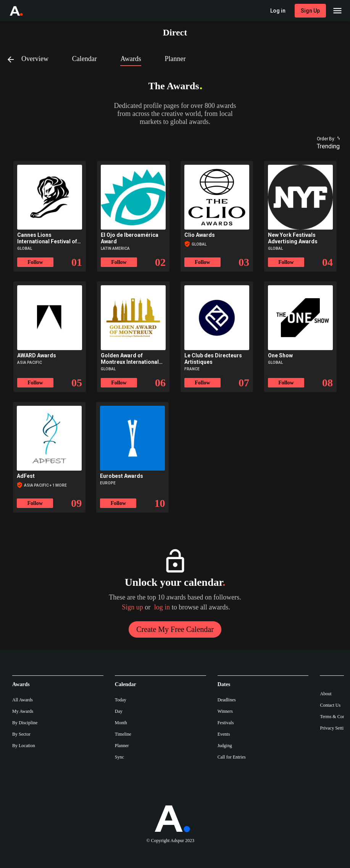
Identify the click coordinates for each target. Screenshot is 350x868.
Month (121, 723)
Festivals (226, 723)
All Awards (23, 700)
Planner (122, 746)
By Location (24, 746)
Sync (119, 757)
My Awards (23, 711)
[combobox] (325, 146)
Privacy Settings (335, 728)
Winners (225, 711)
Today (121, 700)
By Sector (21, 734)
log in (162, 607)
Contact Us (330, 705)
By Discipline (25, 723)
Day (119, 711)
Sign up (132, 607)
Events (224, 734)
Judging (225, 746)
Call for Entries (232, 757)
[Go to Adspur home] (23, 11)
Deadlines (227, 700)
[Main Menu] (337, 11)
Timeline (123, 734)
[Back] (14, 59)
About (326, 694)
